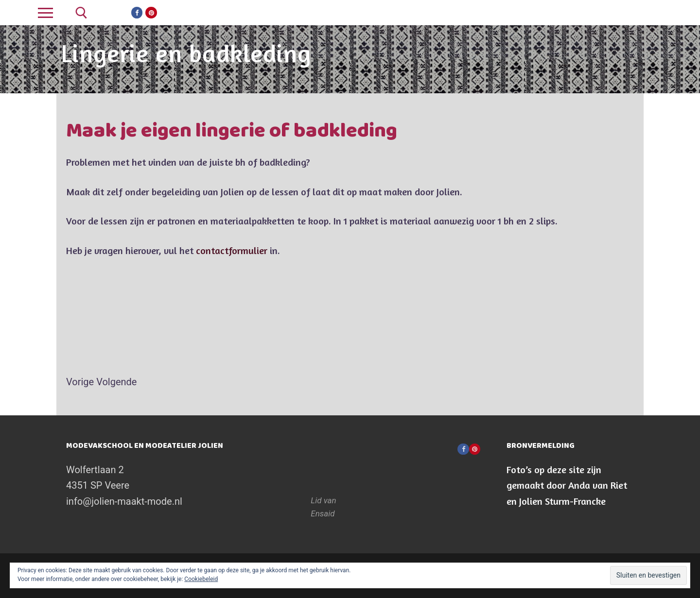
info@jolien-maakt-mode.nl (124, 501)
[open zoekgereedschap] (81, 13)
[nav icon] (45, 13)
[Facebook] (137, 12)
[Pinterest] (151, 12)
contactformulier (232, 250)
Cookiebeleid (201, 579)
